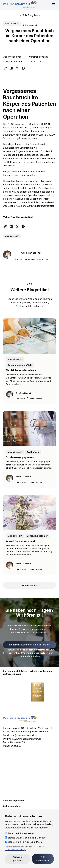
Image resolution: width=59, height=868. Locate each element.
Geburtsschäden (12, 806)
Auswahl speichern (17, 859)
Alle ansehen (30, 585)
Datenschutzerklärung (15, 850)
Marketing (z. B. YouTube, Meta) (24, 842)
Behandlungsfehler (14, 801)
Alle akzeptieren (43, 859)
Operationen (34, 195)
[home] (20, 5)
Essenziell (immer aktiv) (19, 833)
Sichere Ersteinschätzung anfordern (29, 645)
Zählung (21, 199)
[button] (53, 5)
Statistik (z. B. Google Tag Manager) (26, 838)
